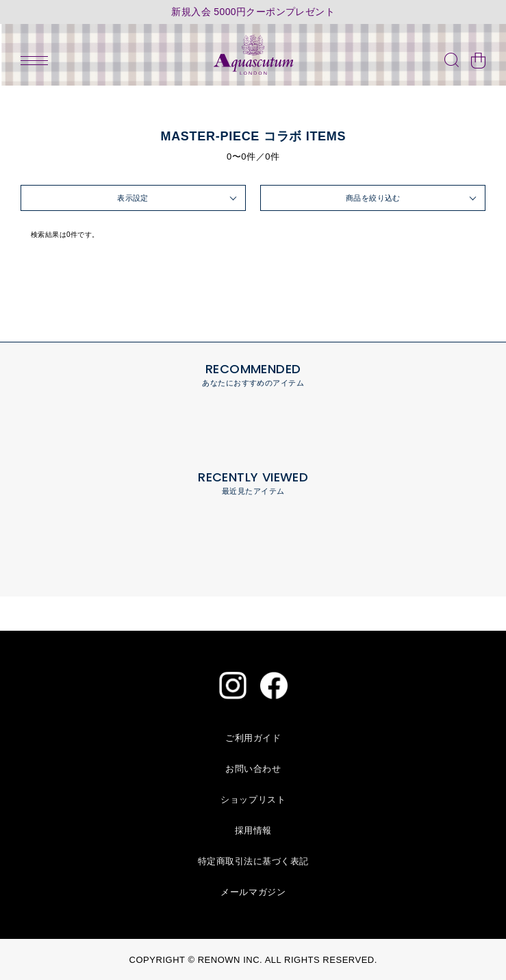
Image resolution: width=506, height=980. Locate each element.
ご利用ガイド (253, 738)
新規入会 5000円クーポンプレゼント (253, 12)
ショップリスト (253, 800)
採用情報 (253, 830)
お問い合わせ (253, 769)
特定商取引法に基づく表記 (253, 861)
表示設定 (133, 198)
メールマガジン (253, 892)
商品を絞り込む (373, 198)
